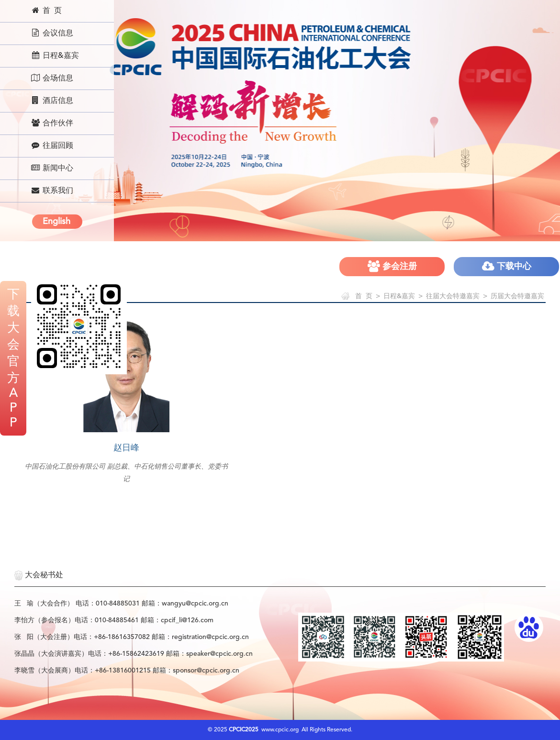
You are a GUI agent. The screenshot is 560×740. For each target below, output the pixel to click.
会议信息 (52, 33)
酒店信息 (52, 101)
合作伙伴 (52, 123)
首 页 (46, 11)
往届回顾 (52, 146)
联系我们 (52, 191)
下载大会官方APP (13, 359)
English (56, 222)
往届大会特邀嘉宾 (453, 296)
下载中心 (507, 266)
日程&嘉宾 (55, 56)
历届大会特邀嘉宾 (517, 296)
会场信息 (52, 78)
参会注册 (392, 266)
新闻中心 (52, 168)
